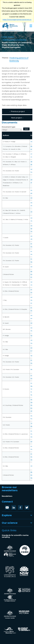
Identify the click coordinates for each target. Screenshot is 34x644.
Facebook (22, 507)
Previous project (18, 111)
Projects (11, 37)
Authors (6, 135)
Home (5, 37)
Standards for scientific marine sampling (15, 536)
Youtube (9, 507)
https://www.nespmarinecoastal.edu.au (17, 20)
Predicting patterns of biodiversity (15, 40)
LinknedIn (16, 507)
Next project (17, 118)
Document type (9, 127)
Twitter (28, 507)
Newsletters (7, 496)
